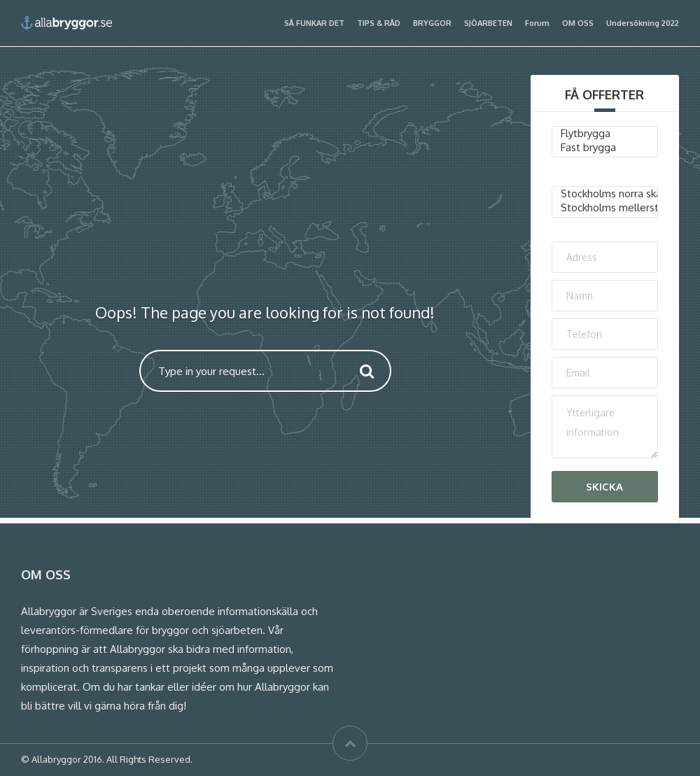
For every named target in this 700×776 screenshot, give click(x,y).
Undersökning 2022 (643, 23)
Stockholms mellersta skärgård (605, 208)
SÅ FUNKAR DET (314, 23)
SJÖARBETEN (488, 23)
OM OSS (578, 23)
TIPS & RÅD (379, 23)
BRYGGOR (432, 23)
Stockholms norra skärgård (605, 194)
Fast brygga (605, 148)
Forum (537, 23)
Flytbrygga (605, 134)
